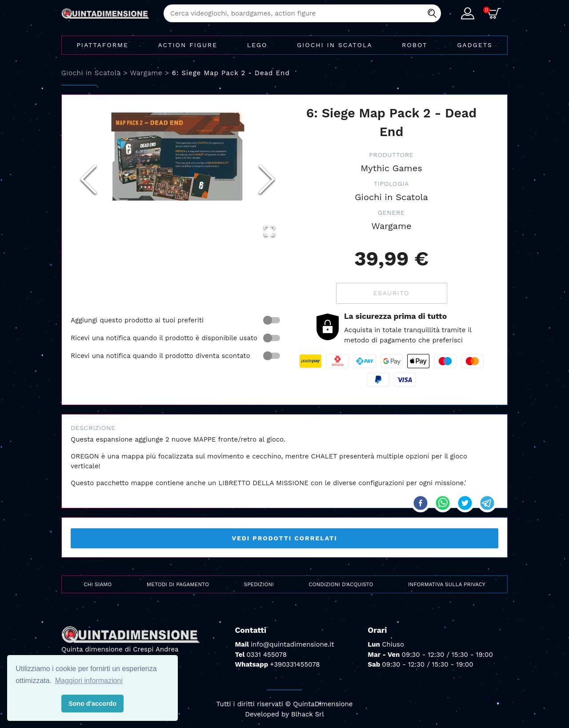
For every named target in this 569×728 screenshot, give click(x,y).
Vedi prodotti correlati (284, 538)
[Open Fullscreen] (269, 231)
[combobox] (302, 13)
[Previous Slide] (88, 179)
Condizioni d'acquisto (341, 584)
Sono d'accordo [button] (92, 704)
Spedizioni (259, 584)
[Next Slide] (267, 179)
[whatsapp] (443, 503)
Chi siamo (98, 584)
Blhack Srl (308, 714)
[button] (178, 157)
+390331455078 (295, 664)
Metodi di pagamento (178, 584)
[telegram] (487, 503)
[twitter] (465, 503)
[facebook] (421, 503)
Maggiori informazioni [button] (89, 681)
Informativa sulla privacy (447, 584)
